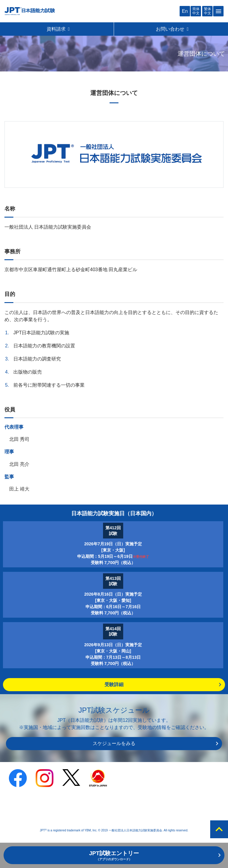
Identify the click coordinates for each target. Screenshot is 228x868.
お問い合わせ (172, 29)
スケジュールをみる (114, 743)
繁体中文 (208, 11)
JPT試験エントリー (114, 855)
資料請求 (58, 29)
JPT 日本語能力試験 (30, 11)
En (185, 11)
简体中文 (196, 11)
